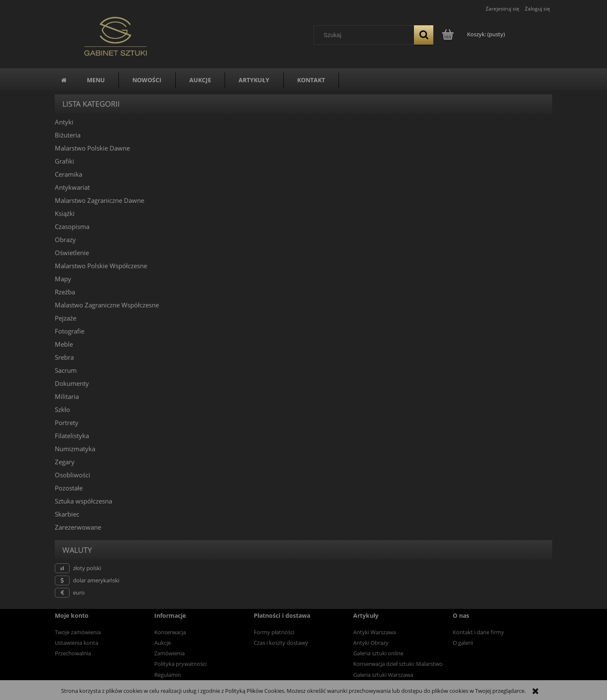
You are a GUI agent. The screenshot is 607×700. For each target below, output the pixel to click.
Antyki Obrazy (371, 643)
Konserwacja (170, 632)
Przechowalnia (73, 653)
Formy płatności (274, 632)
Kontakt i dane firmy (478, 632)
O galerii (463, 643)
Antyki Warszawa (375, 632)
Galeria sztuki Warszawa (383, 675)
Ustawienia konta (77, 643)
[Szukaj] (424, 35)
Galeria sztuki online (378, 653)
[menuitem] (96, 80)
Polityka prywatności (180, 664)
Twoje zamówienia (78, 632)
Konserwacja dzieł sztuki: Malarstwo (398, 664)
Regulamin (168, 675)
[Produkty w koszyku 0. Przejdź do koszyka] (474, 34)
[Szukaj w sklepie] (366, 35)
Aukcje (162, 643)
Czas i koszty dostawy (281, 643)
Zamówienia (169, 653)
